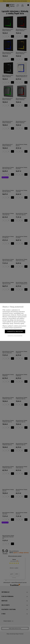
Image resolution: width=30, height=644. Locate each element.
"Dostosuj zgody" (19, 323)
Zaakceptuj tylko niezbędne (15, 336)
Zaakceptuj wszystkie (15, 331)
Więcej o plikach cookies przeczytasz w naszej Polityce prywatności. (14, 327)
